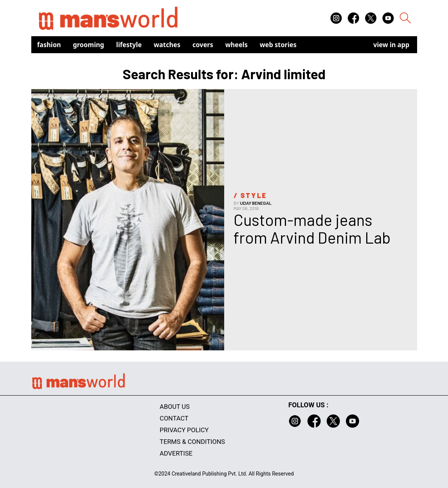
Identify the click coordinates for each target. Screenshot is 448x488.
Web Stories (278, 45)
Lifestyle (129, 45)
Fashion (49, 45)
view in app (391, 45)
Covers (203, 45)
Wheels (237, 45)
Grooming (89, 45)
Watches (167, 45)
